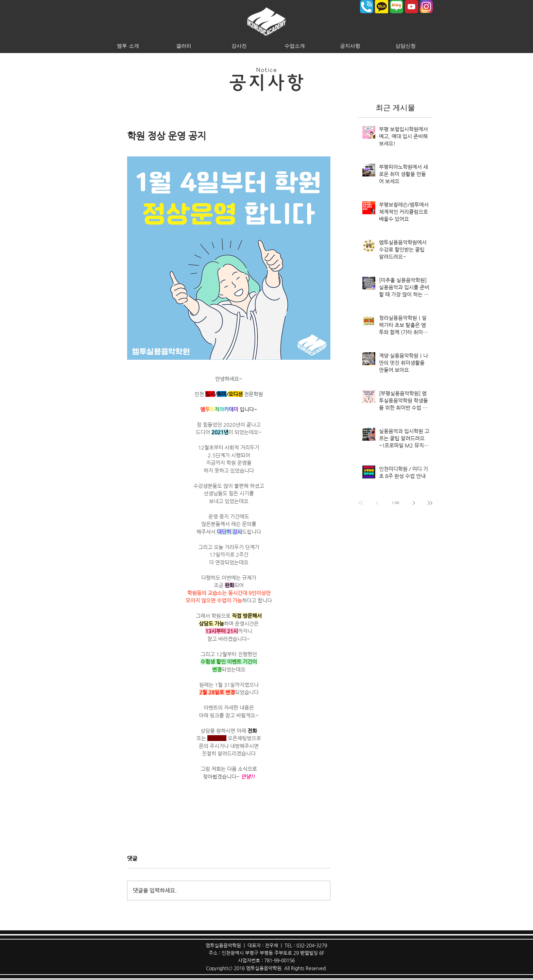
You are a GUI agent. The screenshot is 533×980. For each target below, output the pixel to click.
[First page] (361, 503)
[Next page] (414, 503)
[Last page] (430, 503)
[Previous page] (377, 503)
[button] (128, 46)
